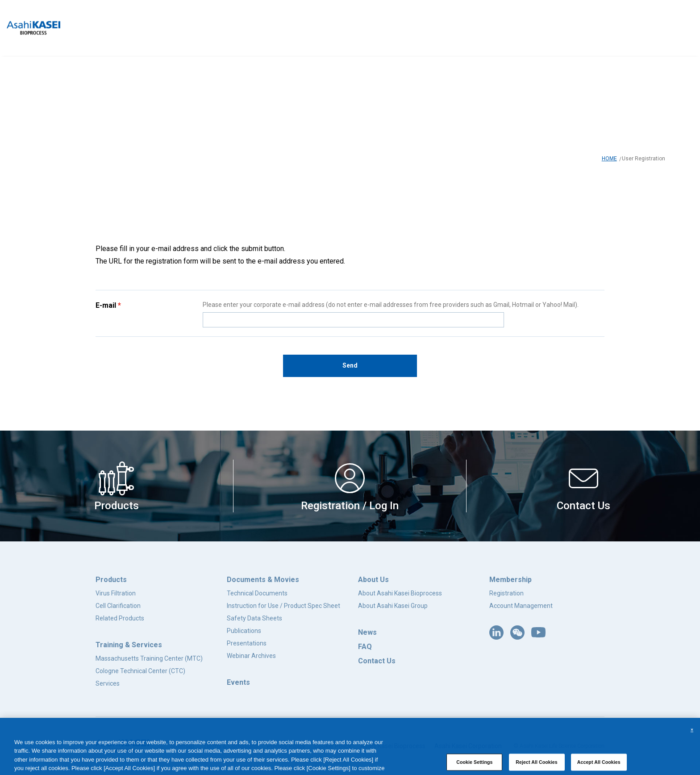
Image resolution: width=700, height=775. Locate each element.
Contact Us (377, 661)
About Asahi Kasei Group (393, 606)
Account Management (521, 606)
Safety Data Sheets (254, 618)
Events (238, 682)
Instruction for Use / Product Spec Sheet (283, 606)
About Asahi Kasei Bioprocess (400, 593)
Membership (510, 580)
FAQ (365, 647)
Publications (244, 631)
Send (350, 365)
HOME (609, 159)
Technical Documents (257, 593)
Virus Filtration (116, 593)
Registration (506, 593)
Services (108, 683)
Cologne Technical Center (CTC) (140, 671)
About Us (373, 580)
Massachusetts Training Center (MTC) (149, 658)
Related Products (120, 618)
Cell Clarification (118, 606)
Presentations (247, 643)
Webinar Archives (251, 656)
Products (111, 580)
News (367, 632)
